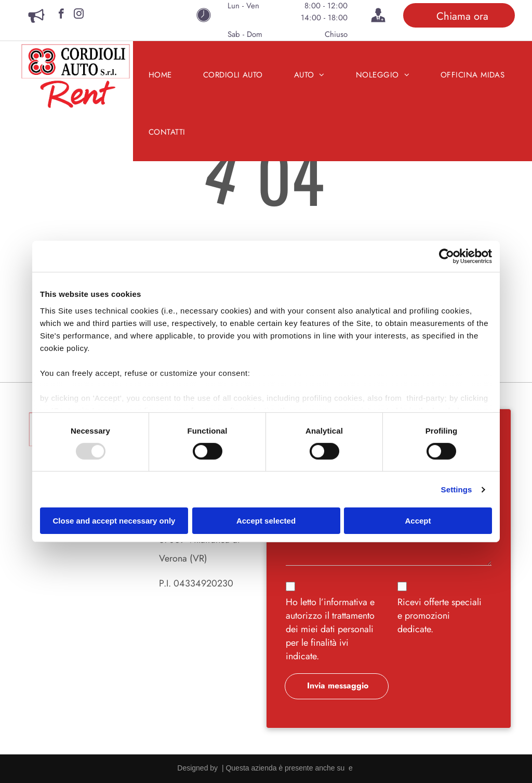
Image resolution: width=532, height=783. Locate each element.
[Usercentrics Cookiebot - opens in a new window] (447, 256)
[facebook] (61, 15)
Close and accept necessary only (114, 521)
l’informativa (343, 602)
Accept (418, 521)
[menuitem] (160, 75)
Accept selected (266, 521)
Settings (457, 490)
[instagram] (79, 15)
